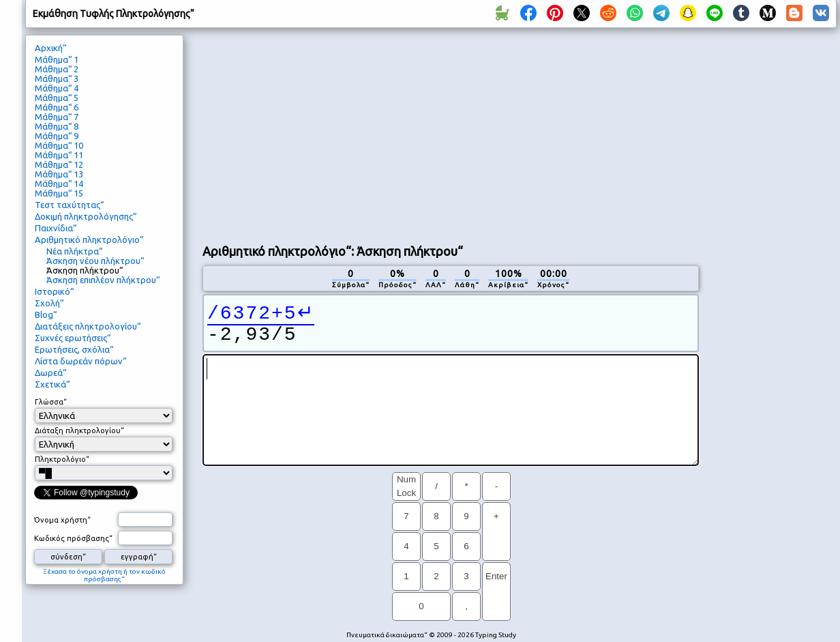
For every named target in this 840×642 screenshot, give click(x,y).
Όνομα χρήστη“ (62, 520)
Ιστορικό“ (54, 291)
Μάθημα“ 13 (59, 174)
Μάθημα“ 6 (57, 107)
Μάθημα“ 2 (57, 69)
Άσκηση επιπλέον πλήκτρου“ (103, 280)
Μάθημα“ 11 (59, 155)
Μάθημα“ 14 (59, 184)
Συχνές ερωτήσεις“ (73, 338)
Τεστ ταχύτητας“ (69, 205)
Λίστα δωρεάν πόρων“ (80, 361)
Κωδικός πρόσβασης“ (73, 538)
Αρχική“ (50, 48)
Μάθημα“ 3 (57, 78)
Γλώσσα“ (51, 402)
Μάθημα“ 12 (59, 164)
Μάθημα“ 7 (57, 117)
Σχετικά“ (52, 384)
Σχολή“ (49, 303)
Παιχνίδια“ (56, 228)
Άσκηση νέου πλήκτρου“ (95, 261)
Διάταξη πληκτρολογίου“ (79, 431)
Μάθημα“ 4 (57, 88)
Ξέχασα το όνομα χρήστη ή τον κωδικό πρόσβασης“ (104, 575)
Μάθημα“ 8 (57, 126)
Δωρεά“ (50, 373)
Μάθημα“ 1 (57, 59)
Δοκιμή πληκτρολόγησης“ (86, 216)
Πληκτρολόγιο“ (62, 459)
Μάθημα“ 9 (57, 136)
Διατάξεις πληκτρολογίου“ (88, 326)
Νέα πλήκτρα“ (74, 251)
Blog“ (46, 315)
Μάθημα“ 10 (59, 145)
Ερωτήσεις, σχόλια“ (74, 349)
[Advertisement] (435, 134)
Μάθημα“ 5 (57, 98)
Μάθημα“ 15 (59, 193)
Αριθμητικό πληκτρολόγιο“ (89, 239)
